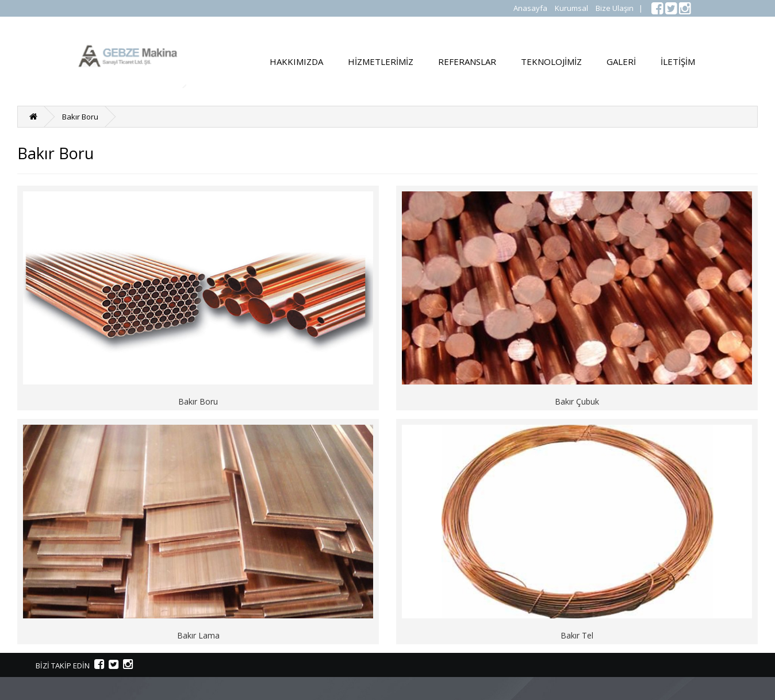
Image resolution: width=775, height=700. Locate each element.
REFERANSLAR (467, 61)
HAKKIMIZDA (296, 61)
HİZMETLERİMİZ (381, 61)
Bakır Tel (577, 635)
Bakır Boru (80, 117)
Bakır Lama (198, 635)
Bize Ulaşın (615, 8)
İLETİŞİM (678, 61)
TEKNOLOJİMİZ (551, 61)
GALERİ (621, 61)
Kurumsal (571, 8)
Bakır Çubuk (577, 401)
